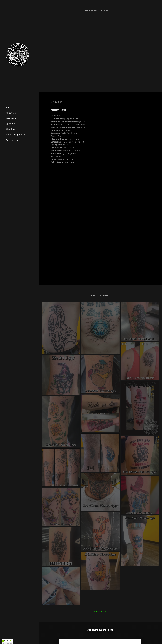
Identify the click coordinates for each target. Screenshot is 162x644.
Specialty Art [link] (13, 124)
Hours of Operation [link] (16, 135)
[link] (18, 55)
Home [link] (9, 107)
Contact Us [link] (12, 140)
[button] (22, 118)
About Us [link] (11, 113)
